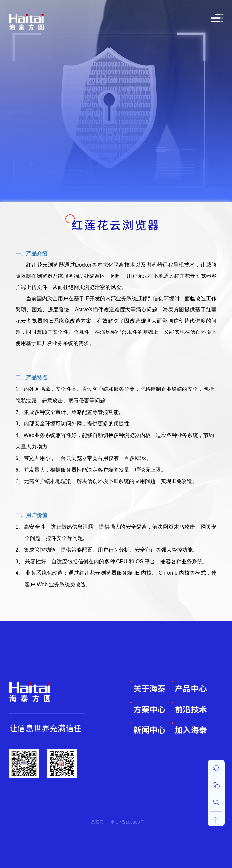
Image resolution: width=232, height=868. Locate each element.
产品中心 (191, 688)
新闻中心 (149, 729)
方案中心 (149, 709)
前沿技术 (191, 709)
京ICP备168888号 (127, 822)
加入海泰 (191, 729)
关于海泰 (149, 688)
